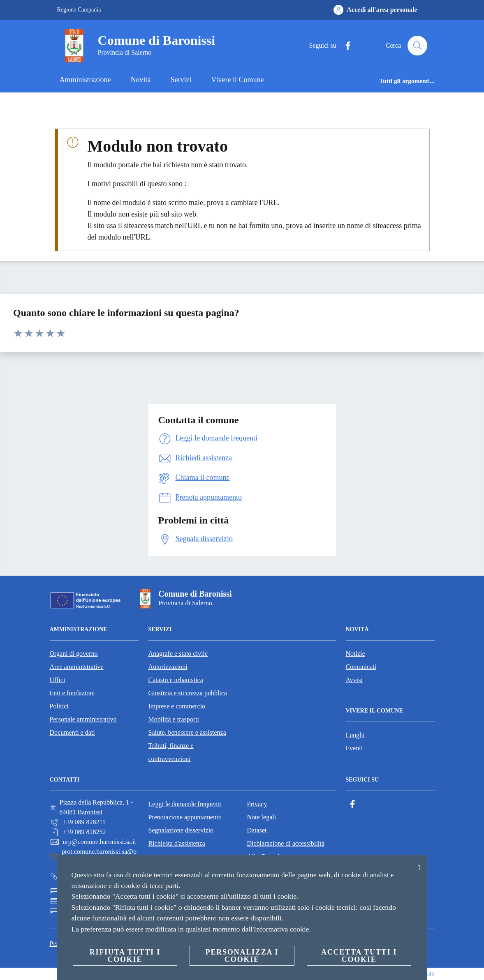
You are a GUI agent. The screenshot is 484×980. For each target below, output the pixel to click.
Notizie (355, 654)
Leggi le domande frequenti (185, 804)
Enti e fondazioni (72, 693)
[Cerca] (417, 46)
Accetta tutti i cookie (359, 956)
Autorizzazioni (168, 667)
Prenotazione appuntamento (185, 817)
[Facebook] (344, 46)
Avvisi (354, 680)
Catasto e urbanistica (176, 680)
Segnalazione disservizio (181, 830)
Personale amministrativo (83, 719)
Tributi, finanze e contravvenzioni (171, 752)
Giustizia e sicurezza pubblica (188, 693)
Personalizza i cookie (242, 956)
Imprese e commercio (177, 706)
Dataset (257, 830)
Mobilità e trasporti (174, 719)
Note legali (262, 817)
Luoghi (355, 735)
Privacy (257, 804)
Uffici (58, 680)
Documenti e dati (72, 732)
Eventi (354, 748)
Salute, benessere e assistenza (187, 732)
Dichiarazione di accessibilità (286, 843)
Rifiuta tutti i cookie (125, 956)
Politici (59, 706)
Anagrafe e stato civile (178, 654)
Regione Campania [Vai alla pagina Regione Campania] (79, 10)
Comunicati (361, 667)
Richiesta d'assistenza (177, 843)
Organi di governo (74, 654)
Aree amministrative (77, 667)
